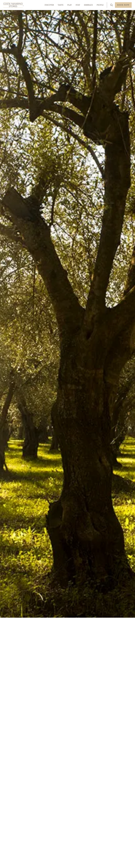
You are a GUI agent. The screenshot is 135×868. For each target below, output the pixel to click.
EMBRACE (88, 5)
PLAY (70, 5)
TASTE (61, 5)
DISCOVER (49, 5)
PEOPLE (100, 5)
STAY (78, 5)
